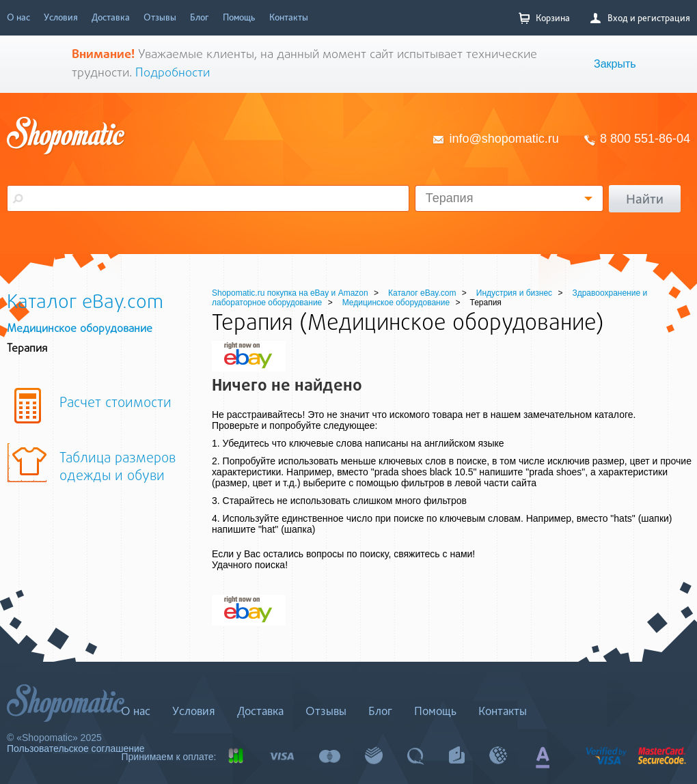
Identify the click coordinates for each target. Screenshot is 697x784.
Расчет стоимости (115, 404)
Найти (645, 199)
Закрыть (615, 64)
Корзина (544, 18)
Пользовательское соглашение (76, 748)
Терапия (450, 198)
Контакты (289, 17)
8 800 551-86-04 (645, 139)
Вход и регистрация (640, 18)
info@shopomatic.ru (504, 139)
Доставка (111, 17)
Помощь (239, 17)
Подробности (173, 73)
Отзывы (160, 17)
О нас (18, 17)
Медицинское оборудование (80, 329)
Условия (61, 17)
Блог (200, 17)
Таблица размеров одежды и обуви (118, 468)
